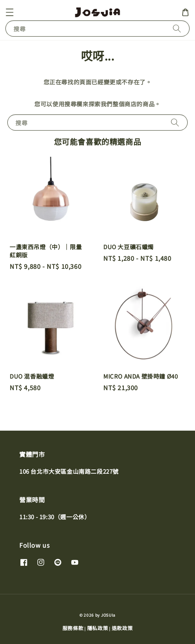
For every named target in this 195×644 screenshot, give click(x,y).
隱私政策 (98, 628)
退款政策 (122, 628)
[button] (10, 12)
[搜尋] (177, 28)
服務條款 (73, 628)
